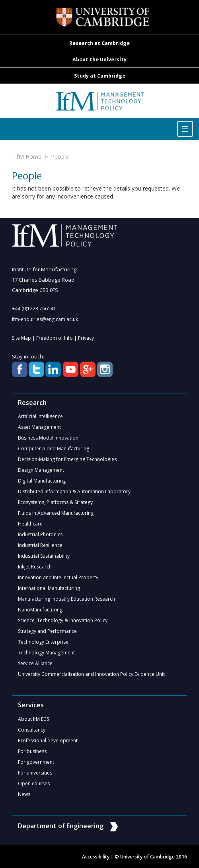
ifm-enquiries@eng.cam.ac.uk (45, 319)
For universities (35, 773)
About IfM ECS (33, 719)
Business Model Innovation (48, 438)
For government (36, 762)
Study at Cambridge (100, 76)
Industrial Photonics (40, 534)
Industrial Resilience (40, 545)
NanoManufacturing (40, 610)
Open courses (34, 783)
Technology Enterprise (43, 642)
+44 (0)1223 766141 (34, 308)
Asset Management (39, 427)
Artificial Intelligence (40, 416)
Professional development (48, 741)
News (24, 794)
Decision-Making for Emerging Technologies (67, 459)
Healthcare (30, 524)
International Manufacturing (49, 588)
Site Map (21, 338)
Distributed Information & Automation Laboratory (74, 491)
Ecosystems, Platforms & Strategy (55, 502)
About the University (99, 59)
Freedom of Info (55, 338)
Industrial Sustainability (44, 556)
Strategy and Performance (47, 631)
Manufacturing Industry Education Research (66, 599)
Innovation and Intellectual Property (58, 577)
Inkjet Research (35, 567)
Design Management (41, 470)
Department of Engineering (68, 826)
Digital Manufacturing (42, 481)
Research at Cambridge (99, 43)
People (60, 157)
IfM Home (28, 157)
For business (32, 751)
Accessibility (96, 857)
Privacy (86, 338)
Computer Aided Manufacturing (54, 449)
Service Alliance (35, 663)
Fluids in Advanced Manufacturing (56, 513)
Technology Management (46, 653)
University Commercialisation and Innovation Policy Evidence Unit (91, 674)
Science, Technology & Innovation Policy (63, 620)
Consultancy (32, 730)
